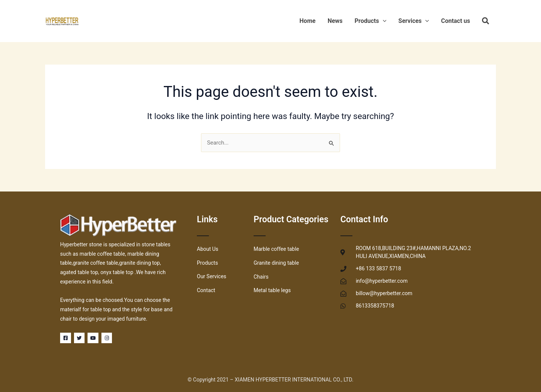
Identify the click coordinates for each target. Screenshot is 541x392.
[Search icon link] (486, 22)
